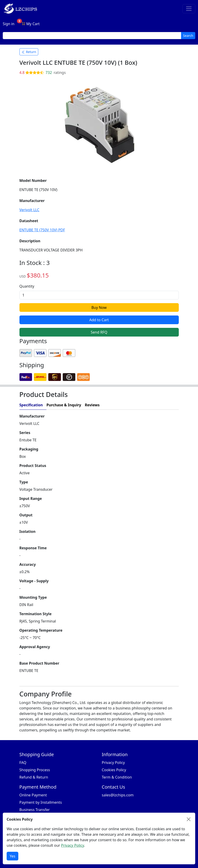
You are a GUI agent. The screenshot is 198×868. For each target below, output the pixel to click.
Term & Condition (117, 777)
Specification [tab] (31, 405)
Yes (12, 856)
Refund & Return (34, 777)
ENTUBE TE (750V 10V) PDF (42, 230)
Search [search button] (188, 36)
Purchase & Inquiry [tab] (64, 405)
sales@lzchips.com (118, 795)
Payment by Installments (41, 802)
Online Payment (33, 795)
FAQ (23, 763)
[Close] (189, 819)
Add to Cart (99, 320)
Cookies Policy (114, 770)
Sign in (9, 24)
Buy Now (99, 307)
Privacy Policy (113, 763)
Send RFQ (99, 332)
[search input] (92, 36)
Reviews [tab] (92, 405)
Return (29, 52)
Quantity (27, 286)
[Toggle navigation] (189, 9)
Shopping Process (35, 770)
